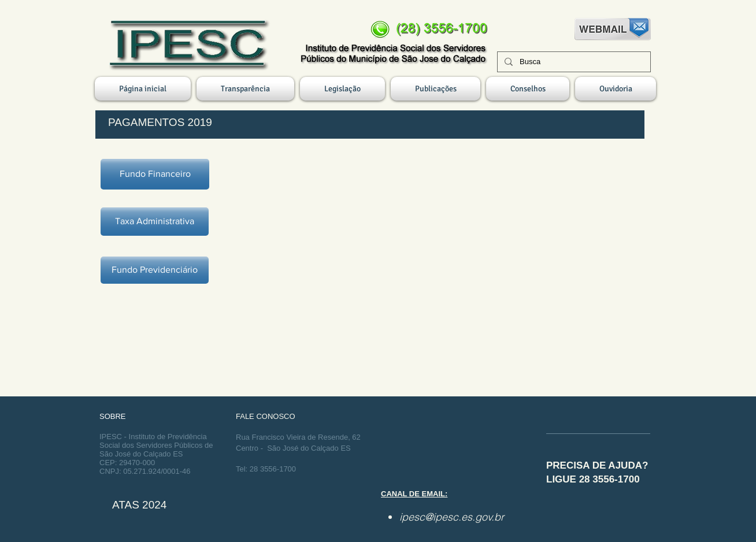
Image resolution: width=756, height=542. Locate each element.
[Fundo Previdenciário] (155, 270)
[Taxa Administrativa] (155, 222)
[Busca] (573, 62)
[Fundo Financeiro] (155, 174)
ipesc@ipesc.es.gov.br (452, 517)
